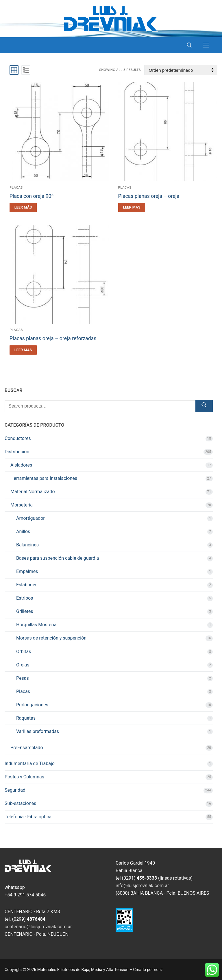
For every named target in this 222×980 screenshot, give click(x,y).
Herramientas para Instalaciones (44, 478)
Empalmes (27, 571)
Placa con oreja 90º (32, 196)
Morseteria (22, 505)
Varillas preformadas (38, 731)
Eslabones (27, 585)
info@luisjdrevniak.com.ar (142, 886)
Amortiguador (30, 518)
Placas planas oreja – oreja (149, 196)
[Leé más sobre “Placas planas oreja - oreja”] (132, 207)
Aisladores (21, 465)
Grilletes (25, 611)
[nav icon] (206, 45)
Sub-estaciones (20, 803)
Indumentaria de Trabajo (30, 763)
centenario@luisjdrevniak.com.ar (38, 927)
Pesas (23, 678)
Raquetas (26, 718)
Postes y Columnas (24, 777)
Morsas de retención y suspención (51, 638)
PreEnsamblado (27, 748)
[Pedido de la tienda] (181, 70)
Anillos (23, 532)
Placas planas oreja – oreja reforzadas (53, 338)
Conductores (18, 438)
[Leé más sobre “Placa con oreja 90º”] (23, 207)
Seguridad (15, 790)
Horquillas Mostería (36, 625)
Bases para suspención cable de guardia (58, 558)
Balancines (27, 545)
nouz (158, 970)
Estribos (25, 598)
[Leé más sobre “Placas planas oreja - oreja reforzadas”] (23, 350)
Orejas (23, 665)
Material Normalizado (33, 492)
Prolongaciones (32, 705)
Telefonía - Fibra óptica (28, 817)
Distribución (17, 452)
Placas (16, 187)
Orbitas (24, 652)
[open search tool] (189, 45)
